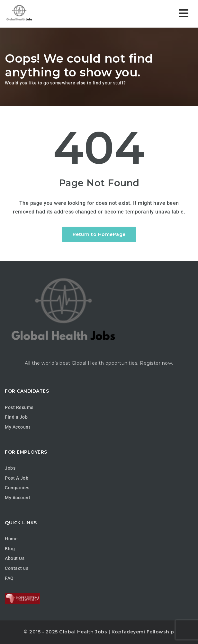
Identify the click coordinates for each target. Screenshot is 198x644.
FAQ (9, 578)
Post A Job (17, 478)
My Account (18, 427)
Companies (17, 488)
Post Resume (19, 407)
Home (11, 539)
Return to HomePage (99, 234)
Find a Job (16, 417)
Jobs (10, 468)
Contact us (17, 568)
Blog (10, 549)
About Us (15, 558)
